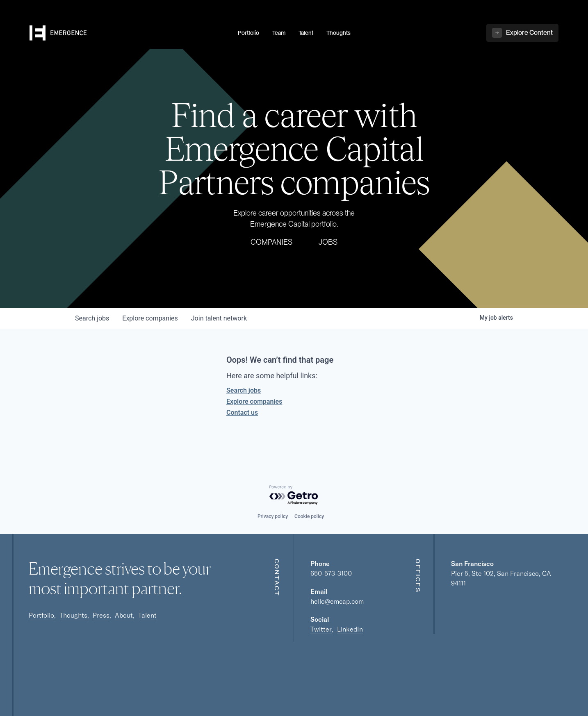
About (124, 615)
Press (101, 615)
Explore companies (254, 401)
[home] (129, 33)
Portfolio (41, 615)
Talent (147, 615)
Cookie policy (309, 516)
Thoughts (73, 615)
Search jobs (244, 390)
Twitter (321, 629)
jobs (92, 318)
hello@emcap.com (337, 601)
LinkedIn (350, 629)
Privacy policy (273, 516)
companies (150, 318)
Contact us (242, 413)
